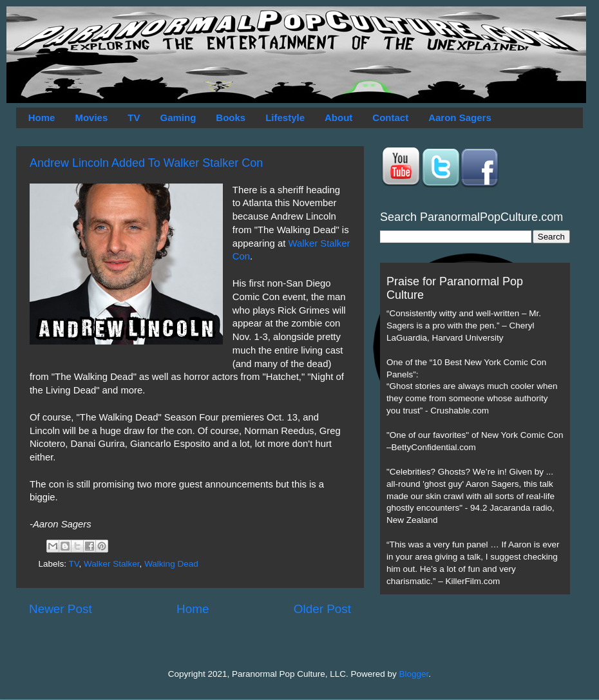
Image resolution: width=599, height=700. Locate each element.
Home (42, 118)
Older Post (322, 609)
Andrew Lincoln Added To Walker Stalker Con (146, 163)
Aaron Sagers (460, 118)
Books (231, 118)
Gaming (178, 118)
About (338, 118)
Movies (91, 118)
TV (134, 118)
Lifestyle (285, 118)
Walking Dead (171, 564)
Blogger (414, 674)
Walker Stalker (112, 564)
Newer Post (61, 609)
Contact (390, 118)
